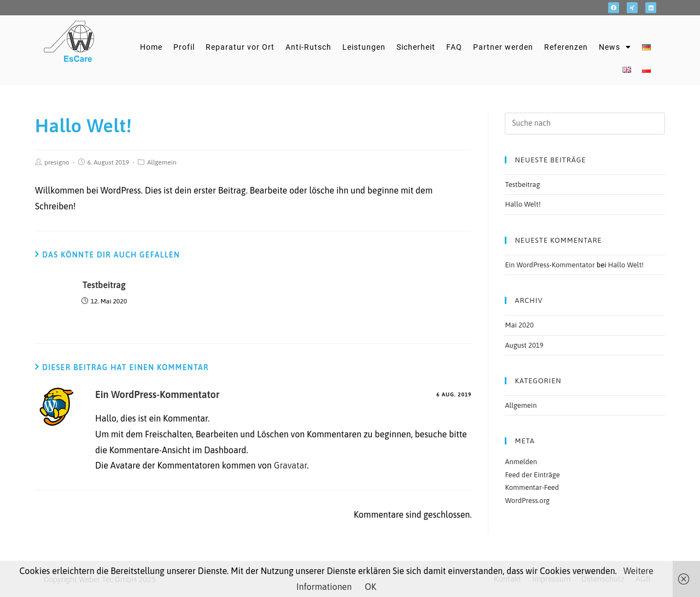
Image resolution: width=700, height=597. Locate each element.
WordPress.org (527, 501)
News (615, 47)
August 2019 (524, 345)
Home (151, 47)
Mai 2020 (519, 325)
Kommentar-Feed (532, 487)
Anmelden (521, 462)
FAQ (454, 47)
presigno (57, 162)
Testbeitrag (104, 285)
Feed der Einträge (532, 475)
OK (371, 587)
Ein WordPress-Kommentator (157, 394)
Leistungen (364, 47)
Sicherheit (416, 47)
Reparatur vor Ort (240, 47)
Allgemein (162, 162)
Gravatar (291, 465)
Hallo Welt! (523, 204)
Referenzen (566, 47)
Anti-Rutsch (308, 47)
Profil (184, 47)
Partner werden (503, 47)
